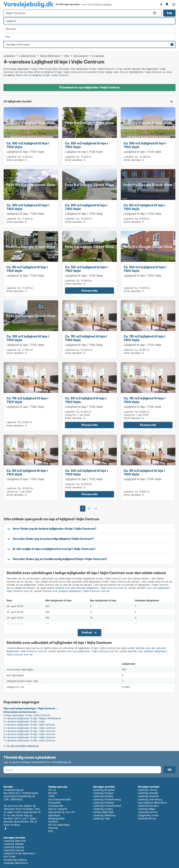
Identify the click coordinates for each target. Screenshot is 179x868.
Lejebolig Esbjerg (103, 796)
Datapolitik (55, 803)
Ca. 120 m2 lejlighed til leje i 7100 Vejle (86, 269)
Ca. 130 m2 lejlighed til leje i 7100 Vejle (86, 472)
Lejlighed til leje (28, 56)
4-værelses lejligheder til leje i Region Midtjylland (32, 718)
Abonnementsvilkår (60, 799)
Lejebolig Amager (103, 793)
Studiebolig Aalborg (15, 860)
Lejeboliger (9, 56)
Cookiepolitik (56, 806)
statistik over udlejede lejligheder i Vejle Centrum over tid (76, 591)
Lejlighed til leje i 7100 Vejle (25, 152)
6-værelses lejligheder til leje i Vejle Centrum (29, 737)
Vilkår (52, 796)
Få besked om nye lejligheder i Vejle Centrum (89, 87)
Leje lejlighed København (152, 803)
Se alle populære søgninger (23, 746)
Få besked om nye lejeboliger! (161, 4)
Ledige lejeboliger (103, 812)
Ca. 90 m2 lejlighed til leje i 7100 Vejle (86, 400)
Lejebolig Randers (148, 806)
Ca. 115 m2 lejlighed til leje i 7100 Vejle (144, 338)
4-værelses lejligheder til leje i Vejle (24, 721)
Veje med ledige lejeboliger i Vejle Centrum (29, 708)
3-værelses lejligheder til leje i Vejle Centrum (29, 731)
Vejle (66, 56)
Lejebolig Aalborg (14, 847)
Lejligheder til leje (148, 815)
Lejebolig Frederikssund (107, 806)
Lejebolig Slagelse (104, 803)
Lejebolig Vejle (101, 818)
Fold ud (87, 632)
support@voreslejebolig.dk (19, 796)
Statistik (53, 822)
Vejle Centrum (80, 56)
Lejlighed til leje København (19, 853)
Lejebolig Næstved (15, 841)
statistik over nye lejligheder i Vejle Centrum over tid (87, 651)
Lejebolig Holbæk (148, 793)
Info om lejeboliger (59, 825)
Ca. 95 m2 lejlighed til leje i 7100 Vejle (27, 269)
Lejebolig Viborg (147, 790)
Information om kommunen (20, 712)
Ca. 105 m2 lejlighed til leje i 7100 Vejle (145, 145)
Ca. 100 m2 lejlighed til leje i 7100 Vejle (28, 145)
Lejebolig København (16, 863)
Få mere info (89, 291)
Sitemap (53, 828)
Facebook (5, 828)
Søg (169, 13)
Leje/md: (12, 157)
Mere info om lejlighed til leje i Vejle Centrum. (43, 75)
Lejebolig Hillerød (14, 844)
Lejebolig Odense (14, 850)
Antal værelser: (15, 160)
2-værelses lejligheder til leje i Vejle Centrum (29, 728)
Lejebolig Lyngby (103, 809)
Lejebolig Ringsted (104, 790)
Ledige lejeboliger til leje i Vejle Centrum (27, 715)
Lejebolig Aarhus (148, 812)
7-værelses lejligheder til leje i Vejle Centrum (29, 740)
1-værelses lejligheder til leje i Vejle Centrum (29, 725)
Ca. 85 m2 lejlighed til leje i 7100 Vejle (27, 472)
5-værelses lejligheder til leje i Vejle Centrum (29, 734)
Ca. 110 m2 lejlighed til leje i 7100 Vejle (86, 338)
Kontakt (53, 793)
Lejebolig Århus (147, 818)
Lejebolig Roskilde (148, 796)
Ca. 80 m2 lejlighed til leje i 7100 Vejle (144, 207)
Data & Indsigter (58, 809)
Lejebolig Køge (146, 809)
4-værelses (98, 56)
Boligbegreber (57, 818)
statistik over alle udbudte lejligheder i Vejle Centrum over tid (91, 588)
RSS (51, 831)
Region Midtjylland (50, 56)
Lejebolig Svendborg (150, 799)
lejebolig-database (103, 4)
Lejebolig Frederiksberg (107, 799)
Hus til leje (9, 856)
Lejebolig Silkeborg (104, 815)
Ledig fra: (71, 415)
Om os (52, 790)
